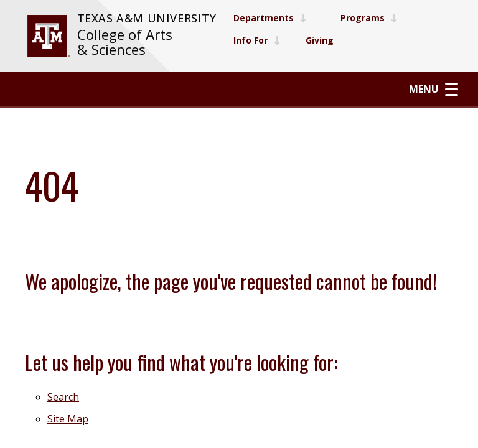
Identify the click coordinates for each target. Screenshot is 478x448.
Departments (270, 18)
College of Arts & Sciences (125, 42)
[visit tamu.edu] (49, 36)
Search (63, 397)
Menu (433, 89)
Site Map (68, 419)
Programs (369, 18)
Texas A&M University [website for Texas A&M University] (147, 18)
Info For (257, 40)
